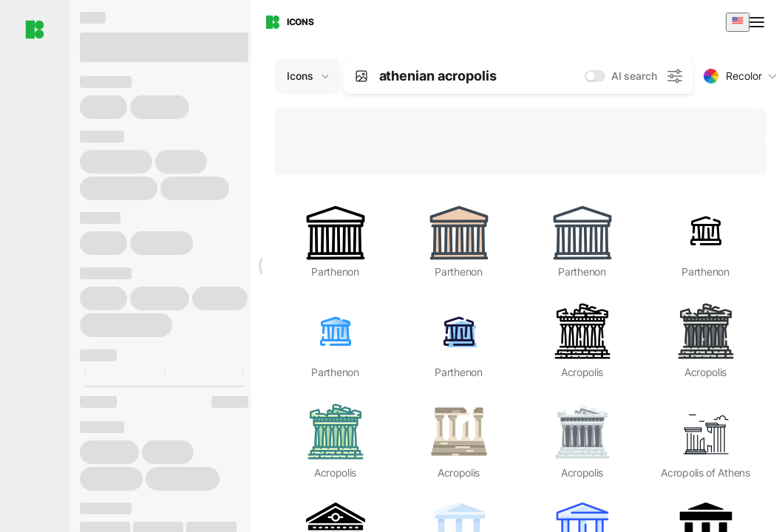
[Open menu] (758, 22)
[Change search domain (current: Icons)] (307, 76)
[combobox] (738, 22)
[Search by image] (361, 76)
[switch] (595, 76)
